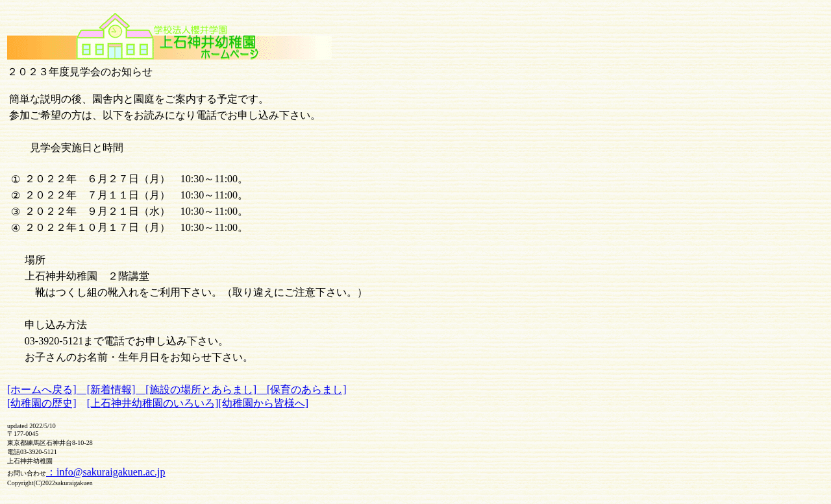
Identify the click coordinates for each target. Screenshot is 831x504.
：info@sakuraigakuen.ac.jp (106, 472)
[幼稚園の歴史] (42, 403)
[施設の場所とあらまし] (206, 390)
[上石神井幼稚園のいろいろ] (153, 403)
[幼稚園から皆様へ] (263, 403)
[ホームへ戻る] (42, 390)
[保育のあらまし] (307, 390)
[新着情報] (111, 390)
